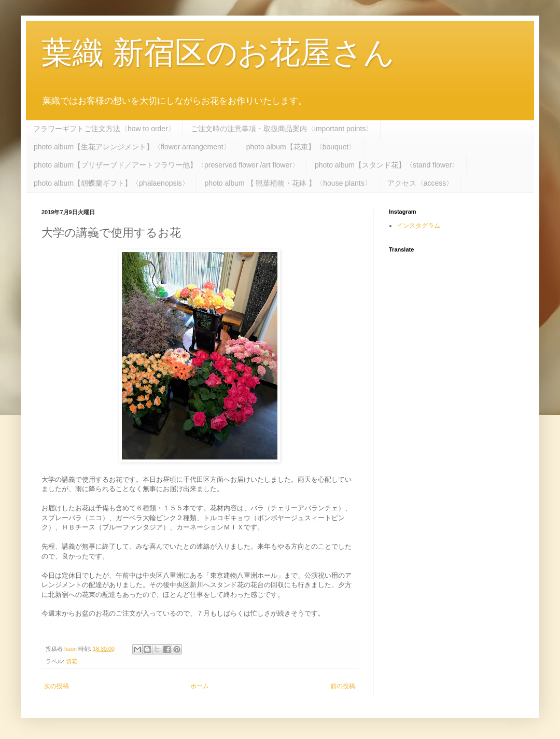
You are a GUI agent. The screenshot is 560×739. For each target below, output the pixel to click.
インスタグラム (418, 226)
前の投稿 (343, 686)
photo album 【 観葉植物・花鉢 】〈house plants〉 (288, 183)
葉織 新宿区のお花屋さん (218, 53)
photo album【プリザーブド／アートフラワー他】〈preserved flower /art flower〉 (166, 165)
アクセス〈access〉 (421, 183)
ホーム (200, 686)
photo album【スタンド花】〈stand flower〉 (387, 165)
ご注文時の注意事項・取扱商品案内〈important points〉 (282, 129)
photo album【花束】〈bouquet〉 (301, 147)
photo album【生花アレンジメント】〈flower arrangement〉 (132, 147)
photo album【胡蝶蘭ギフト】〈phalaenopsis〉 (111, 183)
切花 (72, 661)
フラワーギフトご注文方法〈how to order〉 (104, 129)
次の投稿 (57, 686)
